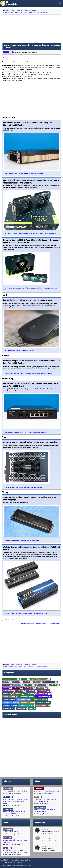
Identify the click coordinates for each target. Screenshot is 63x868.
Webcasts (33, 691)
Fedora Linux (40, 807)
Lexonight (45, 829)
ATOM (30, 866)
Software (43, 688)
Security (19, 688)
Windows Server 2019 (43, 702)
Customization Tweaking (11, 679)
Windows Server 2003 (40, 699)
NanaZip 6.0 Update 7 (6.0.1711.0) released (15, 791)
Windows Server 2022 (10, 705)
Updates (21, 691)
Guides (29, 682)
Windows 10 (44, 691)
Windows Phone (9, 699)
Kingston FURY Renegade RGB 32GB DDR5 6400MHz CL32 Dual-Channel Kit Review (28, 373)
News (5, 58)
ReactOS (55, 685)
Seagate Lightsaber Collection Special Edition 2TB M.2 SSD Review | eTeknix (26, 613)
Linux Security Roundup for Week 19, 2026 (47, 791)
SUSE (38, 797)
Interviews (7, 685)
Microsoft (31, 685)
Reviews (8, 52)
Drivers (26, 679)
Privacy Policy (20, 866)
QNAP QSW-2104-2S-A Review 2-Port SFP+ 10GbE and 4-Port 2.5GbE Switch (26, 432)
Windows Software (43, 705)
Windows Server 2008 (10, 702)
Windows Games (44, 694)
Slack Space (31, 688)
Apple (7, 838)
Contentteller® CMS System (16, 862)
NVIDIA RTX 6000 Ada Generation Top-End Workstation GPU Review (24, 174)
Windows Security (23, 699)
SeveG (44, 837)
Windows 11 (8, 694)
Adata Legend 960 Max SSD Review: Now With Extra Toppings (22, 540)
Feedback (7, 682)
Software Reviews (9, 691)
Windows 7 (19, 694)
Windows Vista (9, 708)
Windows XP (22, 708)
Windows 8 (31, 694)
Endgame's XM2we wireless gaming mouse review (19, 351)
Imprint (3, 866)
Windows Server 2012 (27, 702)
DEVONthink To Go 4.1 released (12, 832)
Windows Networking (44, 697)
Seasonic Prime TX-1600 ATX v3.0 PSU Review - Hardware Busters (23, 487)
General (19, 682)
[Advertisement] (31, 28)
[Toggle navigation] (60, 3)
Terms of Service (11, 866)
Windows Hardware (10, 697)
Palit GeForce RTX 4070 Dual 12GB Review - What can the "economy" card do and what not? (31, 233)
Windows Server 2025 (26, 705)
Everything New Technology (41, 679)
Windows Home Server (27, 697)
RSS (26, 866)
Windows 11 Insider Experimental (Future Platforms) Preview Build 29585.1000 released (15, 801)
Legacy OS (19, 685)
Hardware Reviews (50, 682)
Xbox (32, 708)
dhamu (44, 846)
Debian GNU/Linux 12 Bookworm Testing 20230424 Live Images (40, 623)
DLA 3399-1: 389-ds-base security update (16, 620)
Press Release (43, 685)
